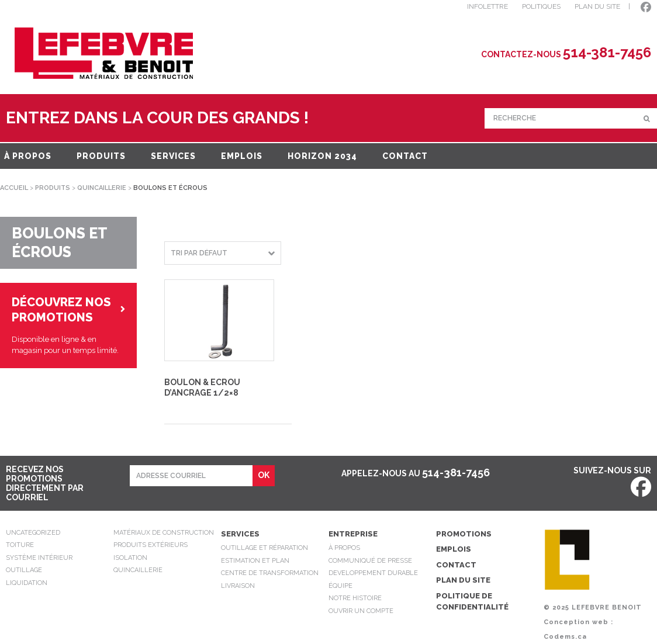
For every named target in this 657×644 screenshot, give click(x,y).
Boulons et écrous (59, 243)
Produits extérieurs (151, 545)
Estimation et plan (255, 561)
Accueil (14, 188)
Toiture (20, 545)
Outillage (24, 570)
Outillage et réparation (264, 548)
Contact (405, 156)
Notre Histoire (355, 598)
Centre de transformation (270, 573)
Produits (101, 156)
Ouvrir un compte (361, 611)
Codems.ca (565, 637)
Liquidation (27, 583)
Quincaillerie (102, 188)
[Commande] (223, 253)
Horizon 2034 (322, 156)
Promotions (464, 534)
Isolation (130, 558)
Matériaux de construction (164, 533)
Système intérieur (39, 558)
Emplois (242, 156)
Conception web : (578, 622)
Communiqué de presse (370, 561)
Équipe (340, 586)
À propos (28, 156)
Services (173, 156)
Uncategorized (33, 533)
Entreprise (353, 534)
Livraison (238, 586)
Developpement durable (373, 573)
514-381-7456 (456, 472)
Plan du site (463, 580)
